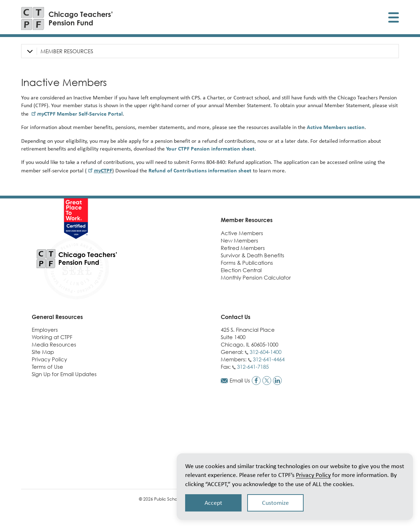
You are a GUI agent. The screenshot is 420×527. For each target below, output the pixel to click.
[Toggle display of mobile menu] (394, 19)
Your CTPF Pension (210, 149)
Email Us (240, 380)
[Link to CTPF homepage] (67, 19)
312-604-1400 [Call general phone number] (266, 352)
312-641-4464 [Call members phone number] (269, 359)
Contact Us (236, 317)
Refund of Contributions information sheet (200, 170)
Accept (213, 503)
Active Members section (336, 127)
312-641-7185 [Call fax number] (253, 367)
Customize (275, 503)
